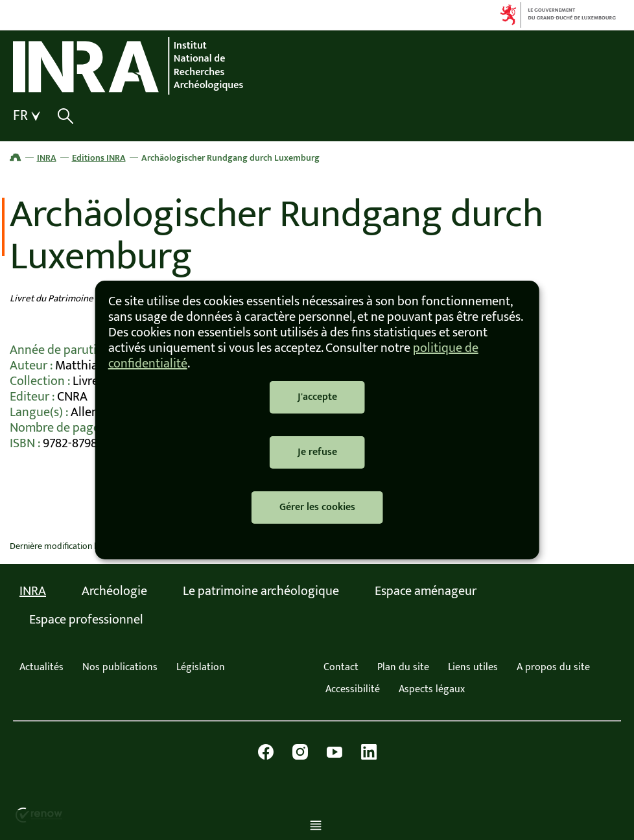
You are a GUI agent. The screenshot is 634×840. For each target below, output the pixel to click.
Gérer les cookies (317, 507)
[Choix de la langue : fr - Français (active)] (28, 116)
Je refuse (317, 452)
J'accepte (317, 397)
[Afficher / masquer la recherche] (65, 116)
